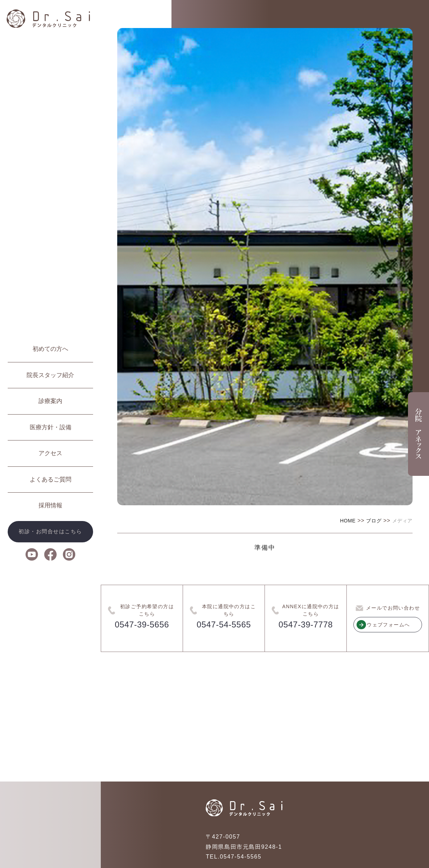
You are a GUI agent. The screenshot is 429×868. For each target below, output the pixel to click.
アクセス (50, 453)
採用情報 (50, 505)
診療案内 (50, 401)
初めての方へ (50, 349)
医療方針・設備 (51, 427)
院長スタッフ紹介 (50, 375)
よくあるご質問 (51, 480)
